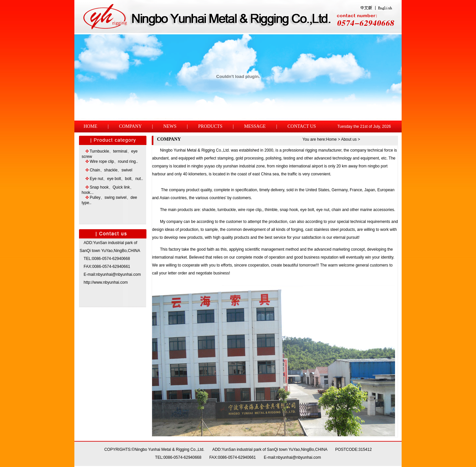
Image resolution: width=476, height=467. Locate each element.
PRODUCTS (210, 126)
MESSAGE (255, 126)
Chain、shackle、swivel (111, 170)
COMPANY (130, 126)
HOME (90, 126)
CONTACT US (302, 126)
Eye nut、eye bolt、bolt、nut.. (116, 179)
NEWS (170, 126)
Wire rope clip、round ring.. (114, 162)
